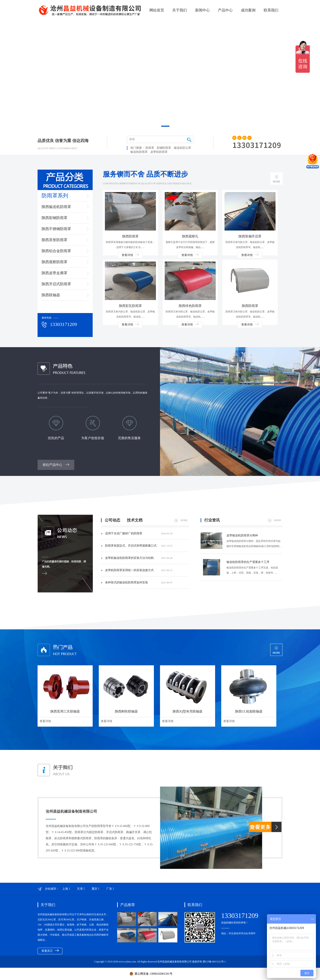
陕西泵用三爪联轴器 (65, 711)
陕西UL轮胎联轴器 (249, 711)
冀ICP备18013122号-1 (214, 962)
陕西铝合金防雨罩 (56, 251)
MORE (181, 521)
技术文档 (135, 520)
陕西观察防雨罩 (54, 262)
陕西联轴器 (51, 295)
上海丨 (67, 889)
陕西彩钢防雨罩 (54, 218)
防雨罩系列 (55, 196)
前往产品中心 (56, 465)
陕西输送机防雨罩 (56, 207)
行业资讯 (212, 520)
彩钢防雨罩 (164, 148)
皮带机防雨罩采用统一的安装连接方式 (139, 570)
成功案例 (248, 10)
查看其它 (50, 951)
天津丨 (81, 889)
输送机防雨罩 (139, 152)
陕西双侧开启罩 (250, 236)
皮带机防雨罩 (159, 152)
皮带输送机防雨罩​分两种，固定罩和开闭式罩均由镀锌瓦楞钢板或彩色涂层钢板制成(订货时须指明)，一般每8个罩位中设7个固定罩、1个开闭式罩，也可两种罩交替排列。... (254, 544)
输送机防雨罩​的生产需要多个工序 (248, 562)
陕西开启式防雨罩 (56, 284)
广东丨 (111, 889)
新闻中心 (202, 10)
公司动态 (112, 520)
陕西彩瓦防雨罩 (130, 306)
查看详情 (130, 255)
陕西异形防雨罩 (54, 240)
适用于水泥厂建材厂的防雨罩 (139, 534)
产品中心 (225, 10)
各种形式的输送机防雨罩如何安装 (139, 583)
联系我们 (271, 10)
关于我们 (180, 10)
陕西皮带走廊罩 (54, 273)
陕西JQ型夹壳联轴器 (188, 711)
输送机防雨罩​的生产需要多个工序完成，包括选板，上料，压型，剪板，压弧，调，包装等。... (252, 570)
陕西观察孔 (190, 236)
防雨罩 (150, 148)
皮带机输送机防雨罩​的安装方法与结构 (139, 558)
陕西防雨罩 (130, 236)
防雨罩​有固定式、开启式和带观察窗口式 (139, 546)
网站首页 (157, 10)
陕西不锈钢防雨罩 (56, 229)
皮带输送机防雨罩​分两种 (242, 535)
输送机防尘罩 (182, 148)
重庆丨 (96, 889)
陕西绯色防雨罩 (190, 306)
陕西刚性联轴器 (126, 711)
